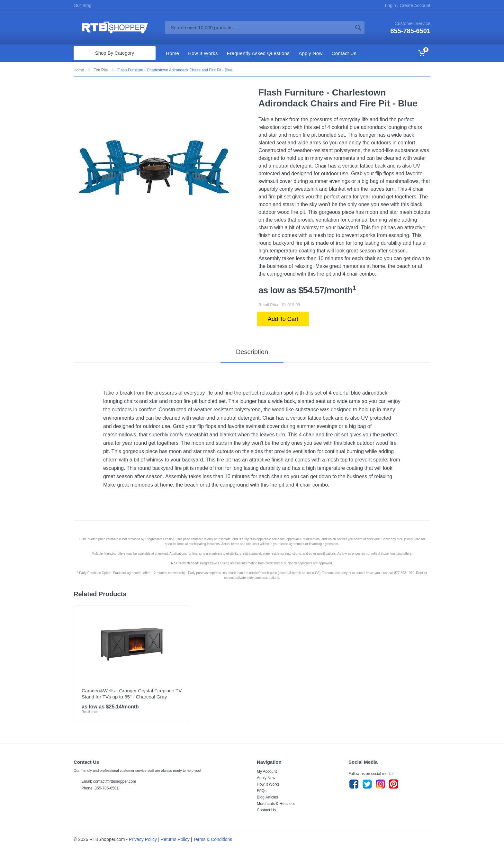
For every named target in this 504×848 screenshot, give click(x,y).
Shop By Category (115, 53)
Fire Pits (101, 70)
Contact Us (266, 810)
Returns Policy (175, 839)
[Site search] (258, 28)
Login (391, 5)
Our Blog (82, 5)
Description (252, 352)
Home (79, 70)
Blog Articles (267, 797)
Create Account (414, 5)
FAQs (262, 791)
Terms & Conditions (213, 839)
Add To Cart (283, 319)
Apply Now (266, 778)
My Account (267, 771)
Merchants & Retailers (276, 804)
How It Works (268, 784)
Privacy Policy (143, 839)
